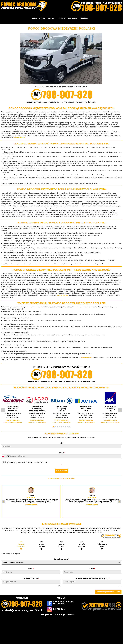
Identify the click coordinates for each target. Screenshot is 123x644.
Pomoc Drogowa (39, 18)
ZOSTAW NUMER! (62, 471)
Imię (62, 443)
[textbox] (60, 562)
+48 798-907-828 (20, 138)
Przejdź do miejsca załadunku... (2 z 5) (108, 592)
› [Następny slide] (120, 410)
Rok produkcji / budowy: (31, 578)
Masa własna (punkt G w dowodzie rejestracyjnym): (92, 578)
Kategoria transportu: (62, 559)
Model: (92, 569)
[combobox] (5, 456)
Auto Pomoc (73, 18)
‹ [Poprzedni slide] (3, 410)
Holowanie (61, 18)
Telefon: (62, 453)
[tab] (21, 545)
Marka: (31, 569)
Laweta (51, 18)
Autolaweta (85, 18)
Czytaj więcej (31, 505)
